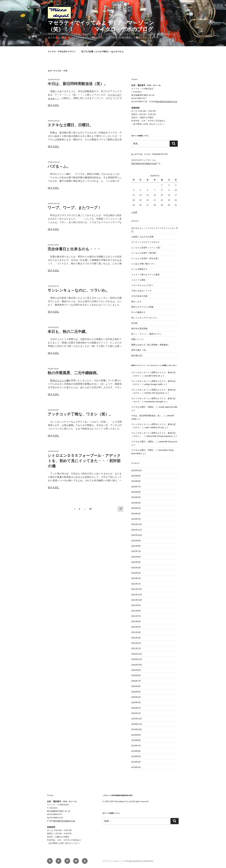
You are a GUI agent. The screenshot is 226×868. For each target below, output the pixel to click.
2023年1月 (136, 519)
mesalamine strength (154, 402)
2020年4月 (136, 697)
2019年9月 (136, 735)
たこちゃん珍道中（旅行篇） (144, 253)
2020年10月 (137, 665)
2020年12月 (137, 654)
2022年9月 (136, 541)
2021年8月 (136, 611)
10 (90, 509)
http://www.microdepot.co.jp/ (144, 163)
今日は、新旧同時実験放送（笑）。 (78, 84)
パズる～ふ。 (59, 166)
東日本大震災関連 (139, 329)
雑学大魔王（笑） (139, 350)
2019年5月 (136, 756)
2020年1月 (136, 713)
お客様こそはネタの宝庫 (142, 237)
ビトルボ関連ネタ (139, 269)
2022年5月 (136, 562)
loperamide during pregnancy (159, 436)
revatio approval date (168, 407)
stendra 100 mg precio (154, 393)
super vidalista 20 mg (154, 427)
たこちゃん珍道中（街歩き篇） (145, 258)
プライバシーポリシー (113, 861)
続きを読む (54, 105)
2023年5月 (136, 497)
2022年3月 (136, 573)
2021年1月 (136, 648)
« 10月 (134, 212)
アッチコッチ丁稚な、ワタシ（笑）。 (80, 414)
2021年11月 (137, 595)
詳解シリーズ (137, 339)
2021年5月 (136, 627)
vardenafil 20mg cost (168, 442)
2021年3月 (136, 638)
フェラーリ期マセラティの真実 (145, 275)
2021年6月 (136, 621)
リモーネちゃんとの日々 (142, 285)
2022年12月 (137, 524)
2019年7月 (136, 746)
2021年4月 (136, 632)
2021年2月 (136, 643)
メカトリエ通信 (138, 280)
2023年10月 (137, 470)
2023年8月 (136, 481)
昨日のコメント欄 (59, 380)
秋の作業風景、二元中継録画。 (74, 373)
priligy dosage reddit (153, 384)
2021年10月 (137, 600)
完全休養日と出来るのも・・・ (74, 249)
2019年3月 (136, 767)
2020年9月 (136, 670)
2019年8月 (136, 740)
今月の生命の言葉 (139, 296)
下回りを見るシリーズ (141, 291)
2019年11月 (137, 724)
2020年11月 (137, 659)
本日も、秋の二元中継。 (68, 332)
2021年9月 (136, 605)
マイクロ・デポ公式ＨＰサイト (62, 52)
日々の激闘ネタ (138, 312)
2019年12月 (137, 719)
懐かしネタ (136, 302)
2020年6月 (136, 686)
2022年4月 (136, 568)
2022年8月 (136, 546)
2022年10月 (137, 535)
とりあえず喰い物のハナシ (143, 264)
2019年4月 (136, 762)
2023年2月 (136, 514)
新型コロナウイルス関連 (142, 307)
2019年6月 (136, 751)
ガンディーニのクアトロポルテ (145, 242)
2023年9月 (136, 476)
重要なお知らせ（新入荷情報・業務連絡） (150, 345)
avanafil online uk (152, 376)
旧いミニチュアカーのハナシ (144, 318)
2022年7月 (136, 551)
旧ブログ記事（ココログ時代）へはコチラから (102, 52)
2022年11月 (137, 530)
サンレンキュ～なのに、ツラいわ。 (78, 290)
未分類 (134, 323)
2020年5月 (136, 692)
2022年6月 (136, 557)
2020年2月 (136, 708)
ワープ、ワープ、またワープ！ (74, 208)
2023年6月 (136, 492)
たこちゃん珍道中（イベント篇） (146, 248)
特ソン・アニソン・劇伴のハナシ (146, 334)
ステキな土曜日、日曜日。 (70, 125)
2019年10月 (137, 729)
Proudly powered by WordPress (139, 861)
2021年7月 (136, 616)
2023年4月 (136, 503)
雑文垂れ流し (137, 356)
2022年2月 (136, 578)
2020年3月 (136, 702)
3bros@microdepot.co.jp (166, 101)
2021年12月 (137, 589)
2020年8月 (136, 675)
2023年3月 (136, 508)
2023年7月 (136, 487)
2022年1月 (136, 584)
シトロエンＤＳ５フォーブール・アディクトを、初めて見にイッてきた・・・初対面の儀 (84, 461)
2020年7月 (136, 681)
